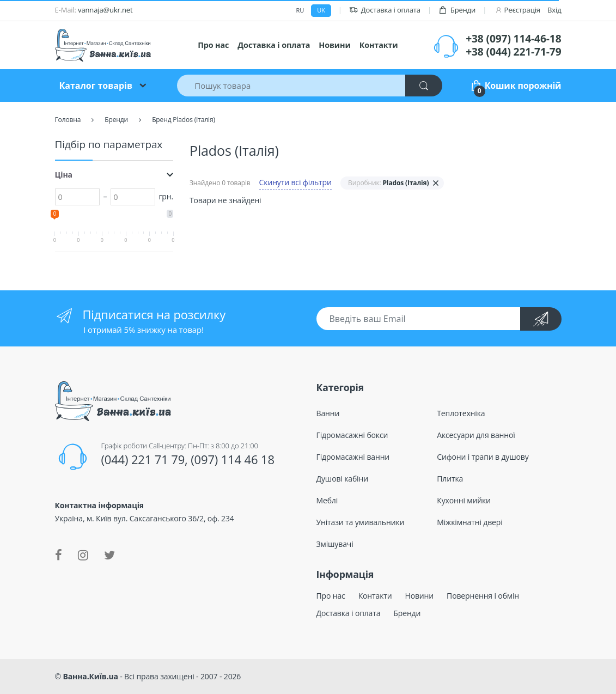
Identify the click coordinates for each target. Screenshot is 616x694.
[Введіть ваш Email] (419, 319)
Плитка (450, 479)
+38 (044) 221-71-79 (513, 52)
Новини (334, 45)
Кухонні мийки (464, 500)
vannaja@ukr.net (105, 10)
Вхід (554, 10)
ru (300, 10)
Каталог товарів (96, 86)
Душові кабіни (343, 479)
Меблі (327, 500)
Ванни (328, 413)
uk (321, 10)
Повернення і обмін (483, 596)
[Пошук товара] (291, 86)
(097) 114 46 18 (233, 459)
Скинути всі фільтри (295, 182)
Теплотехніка (461, 413)
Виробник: (388, 183)
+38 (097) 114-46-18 (513, 39)
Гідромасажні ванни (353, 457)
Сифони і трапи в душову (483, 457)
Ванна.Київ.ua (91, 676)
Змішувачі (335, 544)
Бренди (457, 10)
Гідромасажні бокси (352, 435)
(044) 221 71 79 (143, 459)
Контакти (379, 45)
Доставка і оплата (385, 10)
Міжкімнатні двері (469, 522)
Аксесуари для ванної (476, 435)
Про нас (213, 45)
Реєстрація (522, 10)
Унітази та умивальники (361, 522)
